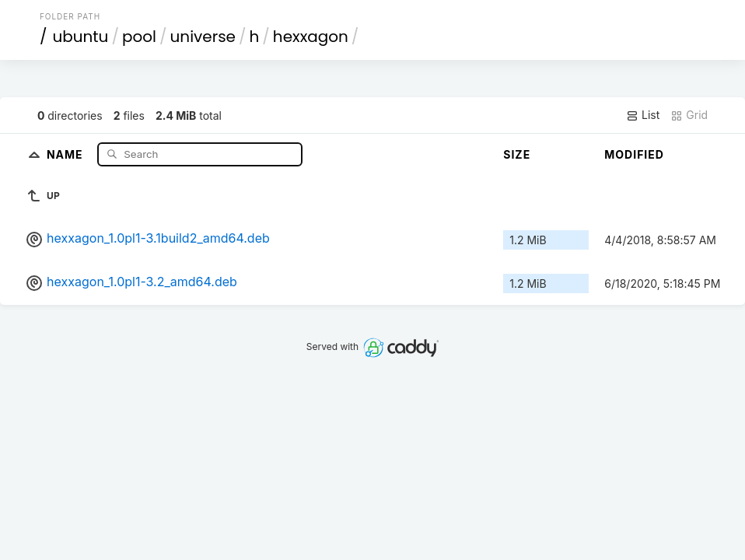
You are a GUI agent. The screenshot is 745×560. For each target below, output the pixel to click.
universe (203, 37)
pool (139, 37)
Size (517, 154)
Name (66, 154)
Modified (634, 154)
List (643, 115)
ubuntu (80, 37)
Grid (689, 115)
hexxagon (311, 37)
